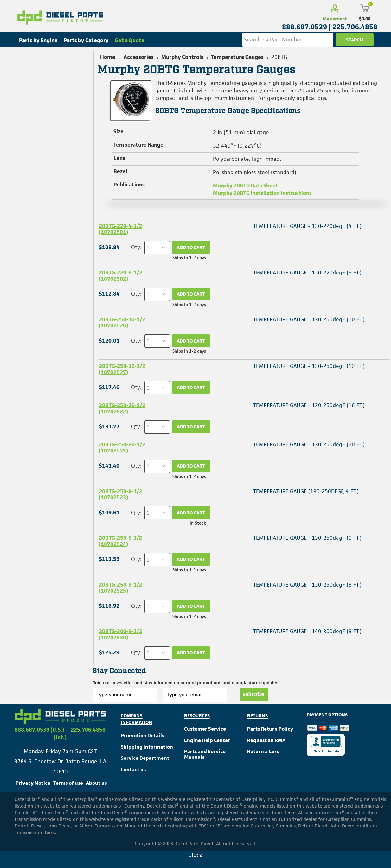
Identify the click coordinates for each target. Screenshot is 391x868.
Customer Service (205, 729)
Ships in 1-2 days (189, 258)
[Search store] (288, 40)
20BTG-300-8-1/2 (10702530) (121, 634)
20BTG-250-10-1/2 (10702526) (122, 322)
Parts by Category (86, 40)
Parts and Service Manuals (205, 754)
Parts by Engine (38, 40)
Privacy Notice (33, 783)
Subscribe (254, 695)
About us (96, 783)
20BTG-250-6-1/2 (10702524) (121, 541)
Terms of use (68, 783)
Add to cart (191, 247)
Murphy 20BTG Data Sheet (246, 186)
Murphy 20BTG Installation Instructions (262, 193)
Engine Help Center (207, 740)
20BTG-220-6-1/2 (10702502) (121, 276)
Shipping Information (147, 747)
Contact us (133, 769)
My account (335, 19)
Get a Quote (130, 40)
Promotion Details (142, 736)
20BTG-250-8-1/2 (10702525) (121, 588)
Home (108, 57)
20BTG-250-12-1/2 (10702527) (122, 369)
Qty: (136, 247)
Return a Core (263, 751)
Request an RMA (266, 740)
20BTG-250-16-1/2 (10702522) (122, 408)
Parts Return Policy (270, 729)
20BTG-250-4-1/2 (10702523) (121, 494)
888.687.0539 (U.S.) (39, 730)
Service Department (145, 758)
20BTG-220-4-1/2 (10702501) (121, 229)
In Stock (198, 523)
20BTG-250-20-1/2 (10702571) (122, 447)
